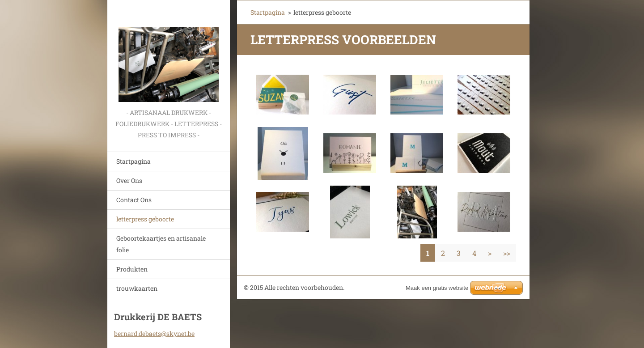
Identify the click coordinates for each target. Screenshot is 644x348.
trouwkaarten (137, 288)
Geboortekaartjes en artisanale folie (161, 244)
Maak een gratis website (437, 288)
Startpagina (133, 161)
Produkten (132, 269)
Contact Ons (134, 200)
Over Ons (129, 180)
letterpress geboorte (145, 219)
